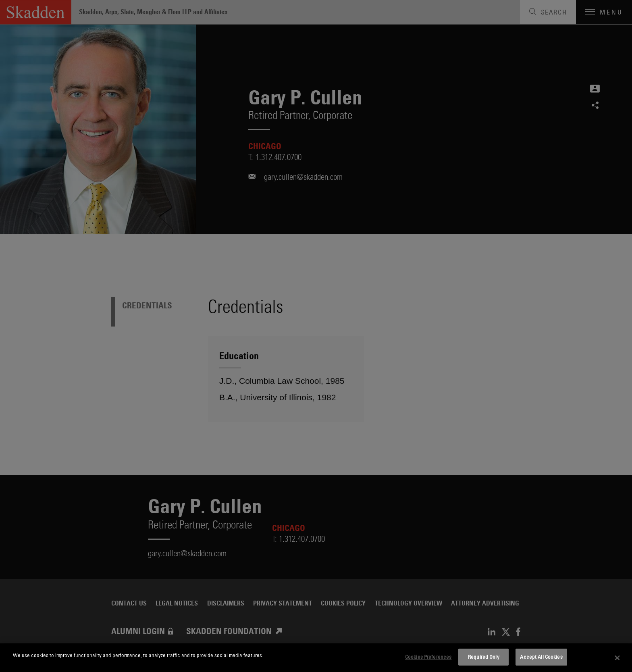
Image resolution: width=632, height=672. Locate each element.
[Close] (617, 658)
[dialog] (316, 658)
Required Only (484, 657)
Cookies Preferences (428, 657)
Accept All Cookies (541, 657)
